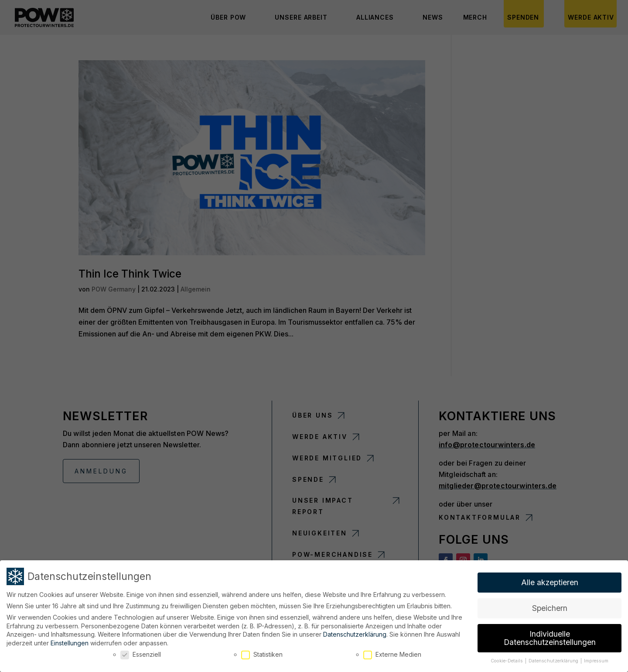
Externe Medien (392, 653)
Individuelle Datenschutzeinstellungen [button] (550, 636)
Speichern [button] (550, 607)
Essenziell (141, 653)
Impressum (596, 660)
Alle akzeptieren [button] (550, 581)
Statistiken (262, 653)
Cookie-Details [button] (507, 660)
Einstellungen (70, 641)
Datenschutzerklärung (355, 633)
